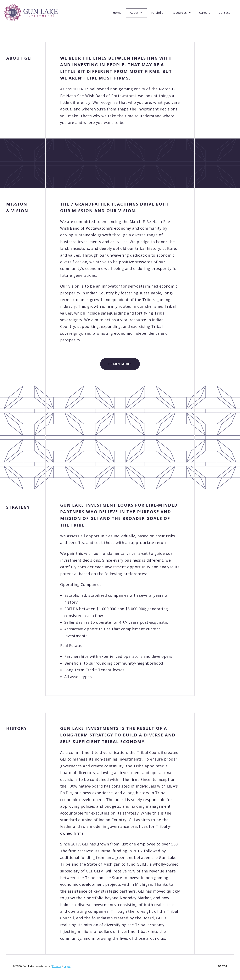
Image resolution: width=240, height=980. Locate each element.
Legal (67, 966)
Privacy (57, 966)
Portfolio (157, 13)
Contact (224, 13)
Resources (181, 13)
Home (117, 13)
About (136, 13)
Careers (205, 13)
